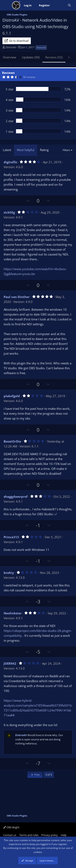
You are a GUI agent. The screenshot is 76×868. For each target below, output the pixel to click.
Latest (7, 150)
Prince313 (11, 537)
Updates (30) (31, 57)
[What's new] (59, 5)
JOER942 (10, 663)
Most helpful (26, 150)
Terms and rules (29, 835)
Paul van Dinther (17, 297)
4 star (10, 100)
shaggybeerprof (16, 496)
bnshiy (9, 573)
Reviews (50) (54, 57)
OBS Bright (11, 827)
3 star (10, 110)
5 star (10, 89)
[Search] (69, 5)
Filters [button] (66, 150)
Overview (10, 57)
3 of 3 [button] (49, 775)
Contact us (10, 835)
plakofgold (12, 396)
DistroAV (11, 47)
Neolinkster (13, 613)
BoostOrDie (12, 441)
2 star (10, 121)
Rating (44, 150)
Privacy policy (50, 835)
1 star (10, 132)
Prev (35, 775)
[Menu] (6, 5)
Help (64, 835)
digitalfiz (10, 162)
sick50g (9, 212)
